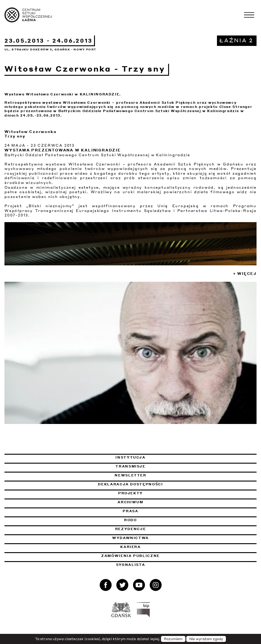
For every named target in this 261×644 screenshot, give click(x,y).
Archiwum (130, 502)
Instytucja (130, 457)
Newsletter (130, 475)
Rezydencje (131, 529)
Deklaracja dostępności (130, 484)
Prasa (130, 511)
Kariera (130, 547)
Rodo (130, 520)
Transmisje (161, 466)
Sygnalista (131, 565)
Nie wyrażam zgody (206, 639)
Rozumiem (173, 639)
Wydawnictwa (130, 538)
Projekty (130, 493)
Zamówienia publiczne (147, 556)
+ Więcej (245, 274)
